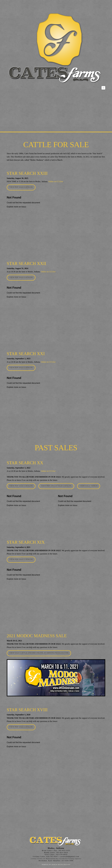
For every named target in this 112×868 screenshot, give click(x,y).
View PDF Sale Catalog (21, 187)
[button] (103, 88)
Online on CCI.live (56, 181)
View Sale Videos (89, 486)
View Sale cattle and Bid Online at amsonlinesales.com (39, 653)
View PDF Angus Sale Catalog (56, 486)
